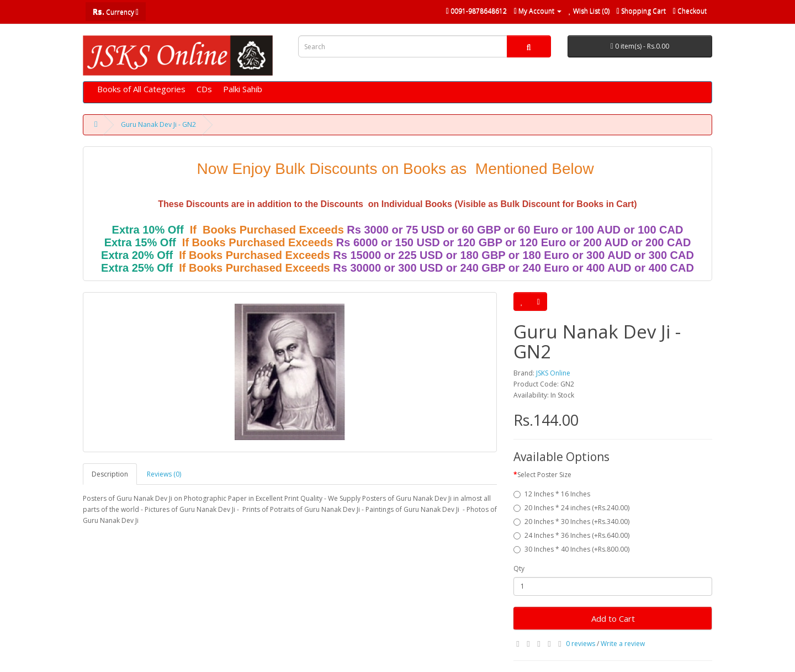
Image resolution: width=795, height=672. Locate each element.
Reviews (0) (164, 474)
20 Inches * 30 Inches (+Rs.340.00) (571, 522)
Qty (519, 568)
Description (110, 474)
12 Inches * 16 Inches (552, 494)
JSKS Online (553, 373)
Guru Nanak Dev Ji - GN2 (158, 125)
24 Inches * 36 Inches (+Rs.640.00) (571, 535)
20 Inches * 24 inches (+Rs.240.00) (571, 508)
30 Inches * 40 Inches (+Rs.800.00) (571, 549)
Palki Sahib (243, 89)
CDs (204, 89)
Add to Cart (613, 618)
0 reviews (581, 644)
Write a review (623, 644)
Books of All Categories (141, 89)
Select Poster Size (544, 475)
